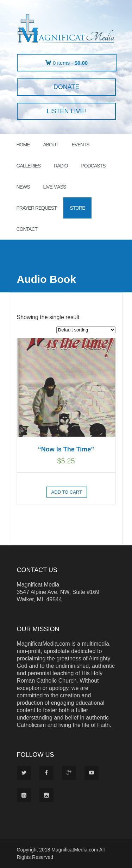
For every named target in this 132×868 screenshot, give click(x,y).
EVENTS (81, 145)
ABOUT (51, 145)
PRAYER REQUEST (37, 208)
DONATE (66, 87)
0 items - (70, 63)
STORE (78, 208)
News (23, 187)
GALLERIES (29, 166)
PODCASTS (93, 166)
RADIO (61, 166)
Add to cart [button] (67, 492)
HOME (23, 145)
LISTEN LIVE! (66, 111)
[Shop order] (86, 330)
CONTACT (27, 229)
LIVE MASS (54, 187)
